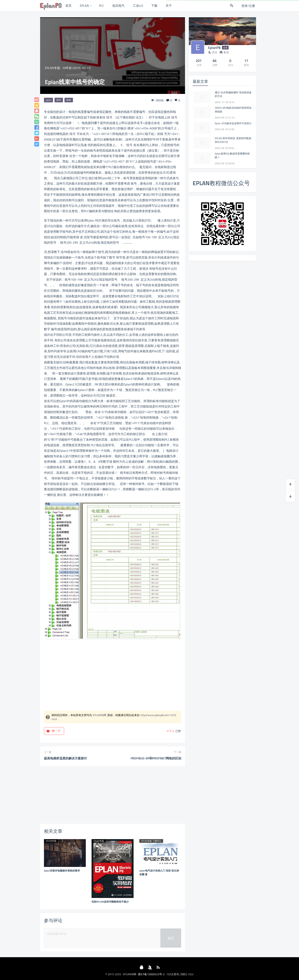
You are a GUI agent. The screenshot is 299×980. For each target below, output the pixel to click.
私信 (224, 52)
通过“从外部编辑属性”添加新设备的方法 (233, 94)
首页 (69, 6)
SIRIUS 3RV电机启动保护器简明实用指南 (233, 110)
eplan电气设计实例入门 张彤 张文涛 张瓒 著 (159, 872)
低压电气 (118, 6)
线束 (69, 100)
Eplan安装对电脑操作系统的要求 (62, 871)
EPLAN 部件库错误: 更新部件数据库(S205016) (233, 140)
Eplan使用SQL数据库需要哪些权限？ (232, 155)
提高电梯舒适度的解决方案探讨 (65, 758)
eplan (48, 100)
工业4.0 (138, 6)
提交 (171, 938)
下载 (154, 6)
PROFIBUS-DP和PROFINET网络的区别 (156, 758)
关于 (169, 6)
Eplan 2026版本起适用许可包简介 (233, 123)
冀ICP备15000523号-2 (151, 974)
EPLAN (84, 6)
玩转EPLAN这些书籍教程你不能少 (110, 902)
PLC (102, 6)
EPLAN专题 (52, 68)
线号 (59, 100)
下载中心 (157, 841)
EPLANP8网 (100, 715)
